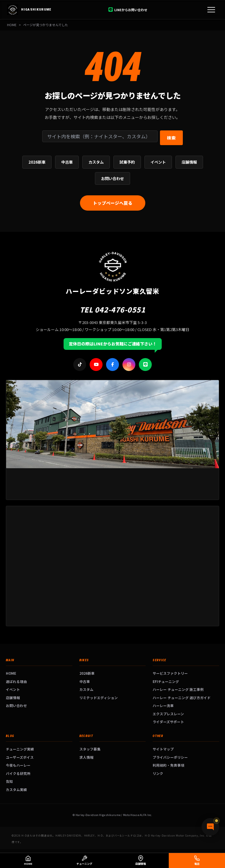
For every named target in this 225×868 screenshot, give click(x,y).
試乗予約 (127, 162)
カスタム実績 (16, 789)
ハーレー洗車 (163, 705)
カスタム (96, 162)
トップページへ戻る (113, 203)
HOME (12, 25)
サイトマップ (163, 749)
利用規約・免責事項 (168, 765)
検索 (171, 138)
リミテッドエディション (99, 697)
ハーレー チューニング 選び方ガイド (182, 697)
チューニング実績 (20, 749)
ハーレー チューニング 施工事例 (178, 689)
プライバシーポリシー (170, 757)
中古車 (67, 162)
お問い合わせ (112, 178)
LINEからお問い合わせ (128, 10)
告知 (9, 781)
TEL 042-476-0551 (113, 309)
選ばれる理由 (16, 681)
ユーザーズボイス (20, 757)
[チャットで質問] (210, 827)
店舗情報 (189, 162)
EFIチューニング (166, 681)
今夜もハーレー (18, 765)
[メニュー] (211, 10)
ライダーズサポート (168, 722)
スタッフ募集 (90, 749)
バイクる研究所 (18, 773)
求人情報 (86, 757)
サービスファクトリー (170, 673)
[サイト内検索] (100, 136)
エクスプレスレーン (168, 714)
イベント (158, 162)
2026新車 (37, 162)
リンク (158, 773)
